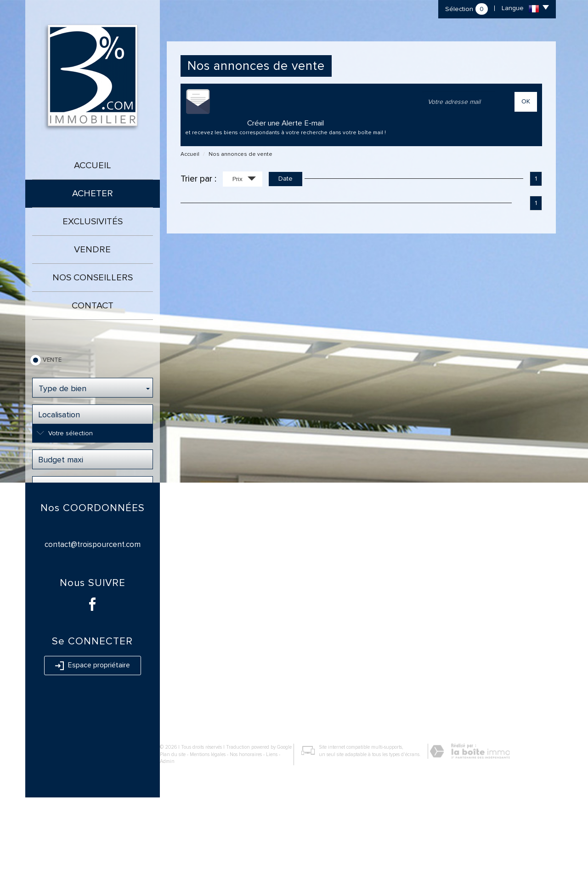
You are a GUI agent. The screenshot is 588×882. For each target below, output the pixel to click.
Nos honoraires (246, 839)
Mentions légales (208, 839)
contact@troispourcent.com (93, 629)
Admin (167, 846)
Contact (93, 306)
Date (286, 179)
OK (526, 101)
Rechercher (93, 514)
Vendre (92, 250)
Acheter (93, 193)
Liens (272, 839)
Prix (244, 180)
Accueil (93, 165)
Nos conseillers (93, 278)
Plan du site (173, 839)
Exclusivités (93, 222)
